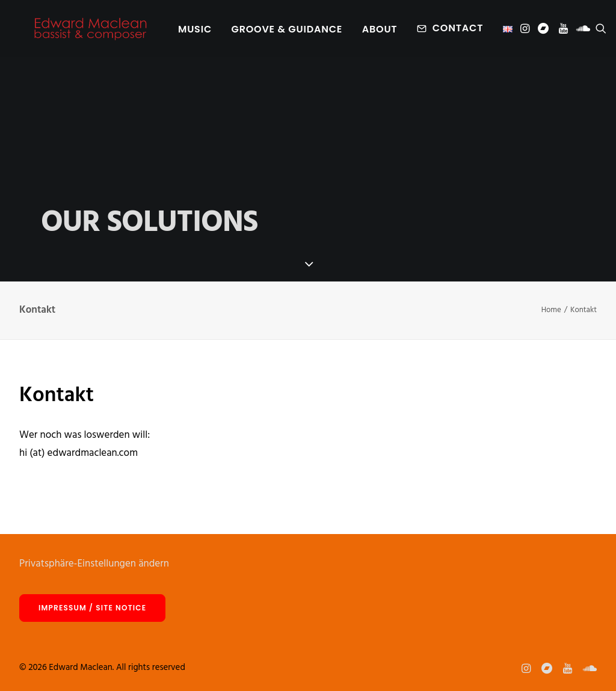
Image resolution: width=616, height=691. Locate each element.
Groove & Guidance (287, 32)
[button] (525, 31)
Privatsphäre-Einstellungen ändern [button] (94, 564)
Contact (457, 31)
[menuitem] (194, 32)
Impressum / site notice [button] (92, 608)
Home (551, 310)
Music (194, 32)
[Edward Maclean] (90, 31)
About (379, 32)
